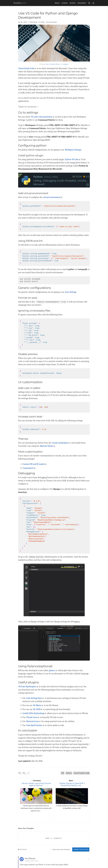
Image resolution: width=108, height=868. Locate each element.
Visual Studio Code (26, 68)
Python (69, 773)
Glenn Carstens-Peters (53, 64)
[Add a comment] (54, 839)
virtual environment (52, 197)
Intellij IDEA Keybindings (33, 713)
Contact (65, 3)
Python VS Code (72, 159)
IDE (63, 773)
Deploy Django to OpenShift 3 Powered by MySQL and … (72, 784)
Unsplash (65, 64)
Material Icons (33, 721)
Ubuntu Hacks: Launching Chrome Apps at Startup (36, 784)
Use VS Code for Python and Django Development (48, 15)
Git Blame (37, 705)
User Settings (71, 292)
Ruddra (17, 3)
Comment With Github (81, 849)
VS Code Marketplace (27, 687)
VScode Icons (32, 717)
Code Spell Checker (34, 725)
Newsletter (82, 3)
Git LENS (37, 709)
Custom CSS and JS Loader (34, 464)
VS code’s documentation (42, 117)
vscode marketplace (60, 443)
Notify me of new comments (61, 850)
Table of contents (28, 107)
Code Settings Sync (34, 698)
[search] (89, 3)
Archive (73, 3)
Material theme (46, 446)
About (57, 3)
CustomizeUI (28, 468)
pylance (52, 670)
